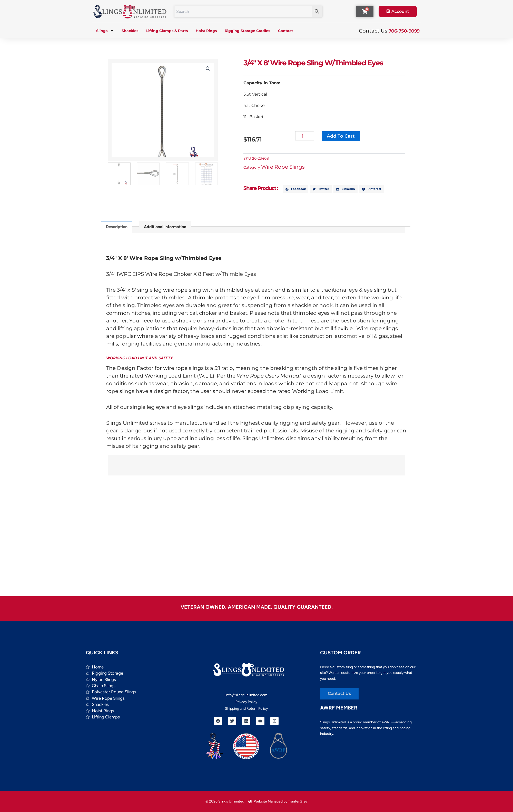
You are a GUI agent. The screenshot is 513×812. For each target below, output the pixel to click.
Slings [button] (105, 31)
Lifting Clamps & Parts (167, 31)
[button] (208, 69)
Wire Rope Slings (283, 167)
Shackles (130, 31)
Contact (285, 31)
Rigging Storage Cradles (247, 31)
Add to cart (341, 136)
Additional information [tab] (165, 227)
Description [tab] (117, 227)
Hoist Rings (206, 31)
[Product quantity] (305, 136)
